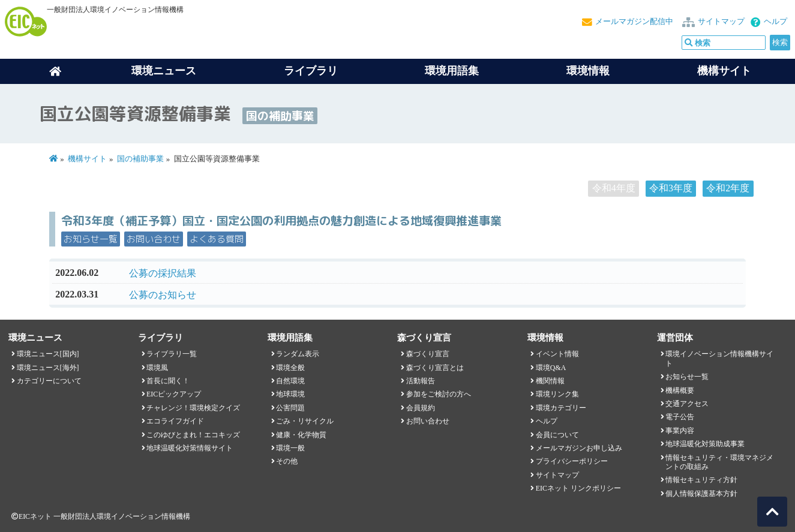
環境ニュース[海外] (48, 368)
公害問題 (290, 408)
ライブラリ (311, 71)
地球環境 (290, 394)
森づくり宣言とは (435, 368)
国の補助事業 (140, 159)
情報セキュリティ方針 (701, 480)
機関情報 (550, 381)
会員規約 (421, 408)
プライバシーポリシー (572, 461)
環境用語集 (452, 71)
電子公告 (680, 417)
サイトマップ (721, 22)
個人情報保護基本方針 (701, 494)
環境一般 (290, 448)
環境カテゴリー (561, 408)
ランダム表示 (298, 354)
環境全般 (290, 368)
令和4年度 (614, 188)
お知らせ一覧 (91, 239)
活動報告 (421, 381)
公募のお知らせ (163, 295)
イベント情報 (557, 354)
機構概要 (680, 390)
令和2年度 (728, 188)
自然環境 (290, 381)
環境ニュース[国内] (48, 354)
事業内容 (680, 431)
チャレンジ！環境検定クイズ (193, 408)
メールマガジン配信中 (634, 22)
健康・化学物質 (301, 435)
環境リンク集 (557, 394)
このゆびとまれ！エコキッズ (193, 435)
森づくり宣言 (428, 354)
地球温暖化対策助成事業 (705, 444)
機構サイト (724, 71)
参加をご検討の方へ (439, 394)
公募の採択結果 (163, 273)
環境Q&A (551, 368)
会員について (557, 435)
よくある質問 (217, 239)
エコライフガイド (175, 421)
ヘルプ (775, 22)
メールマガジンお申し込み (579, 448)
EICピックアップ (174, 394)
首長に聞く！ (168, 381)
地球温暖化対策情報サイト (190, 448)
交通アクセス (687, 404)
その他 (287, 461)
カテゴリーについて (49, 381)
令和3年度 (671, 188)
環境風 (157, 368)
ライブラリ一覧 (172, 354)
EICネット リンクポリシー (578, 488)
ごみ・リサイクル (305, 421)
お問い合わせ (154, 239)
